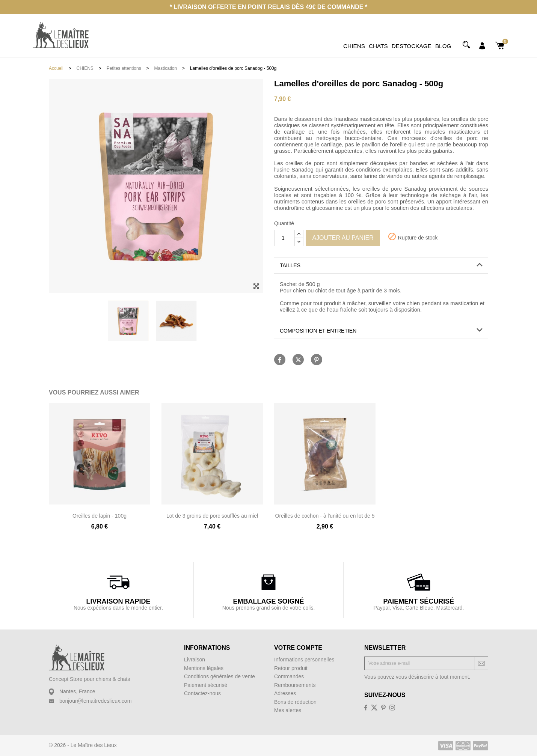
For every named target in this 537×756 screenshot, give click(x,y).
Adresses (285, 693)
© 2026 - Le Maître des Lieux (83, 745)
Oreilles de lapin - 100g (100, 516)
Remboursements (295, 685)
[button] (381, 266)
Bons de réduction (295, 702)
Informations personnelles (304, 660)
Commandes (289, 676)
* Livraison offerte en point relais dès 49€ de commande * (268, 7)
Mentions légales (204, 668)
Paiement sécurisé (206, 685)
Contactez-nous (202, 693)
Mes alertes (288, 710)
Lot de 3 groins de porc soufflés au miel (212, 516)
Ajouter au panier (343, 238)
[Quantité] (283, 238)
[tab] (381, 266)
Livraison (195, 660)
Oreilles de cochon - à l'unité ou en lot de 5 (325, 516)
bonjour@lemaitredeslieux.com (95, 701)
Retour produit (291, 668)
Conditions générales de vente (219, 676)
